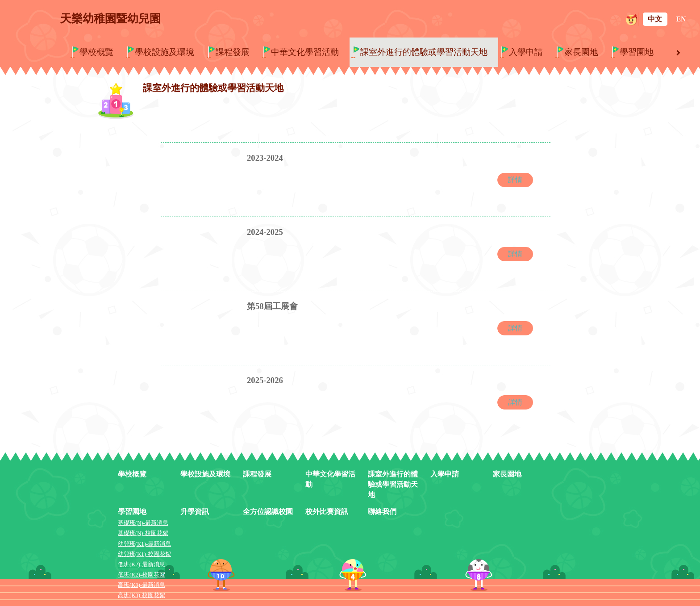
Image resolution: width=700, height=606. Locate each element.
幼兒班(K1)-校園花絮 (144, 554)
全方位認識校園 (268, 512)
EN (681, 19)
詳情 (515, 180)
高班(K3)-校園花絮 (142, 595)
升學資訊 (195, 512)
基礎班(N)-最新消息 (143, 523)
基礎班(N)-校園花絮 (143, 533)
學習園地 (637, 52)
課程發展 (233, 52)
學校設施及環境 (165, 52)
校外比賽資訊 (327, 512)
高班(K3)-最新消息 (142, 585)
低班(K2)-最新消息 (142, 564)
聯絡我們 (382, 512)
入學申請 (526, 52)
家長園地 (581, 52)
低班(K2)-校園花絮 (142, 575)
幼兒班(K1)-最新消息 (144, 544)
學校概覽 (96, 52)
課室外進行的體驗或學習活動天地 (424, 52)
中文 (655, 19)
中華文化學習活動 (305, 52)
